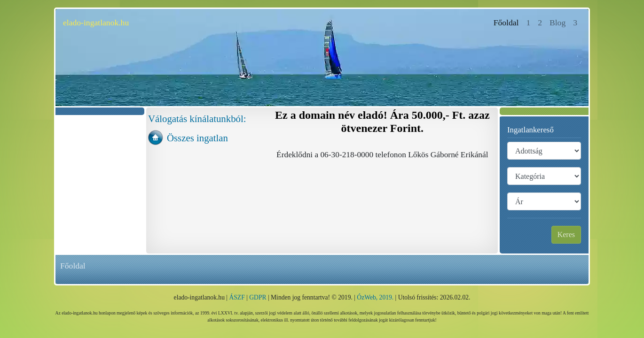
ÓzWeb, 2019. (375, 297)
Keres (566, 234)
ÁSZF (237, 297)
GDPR (258, 297)
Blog (558, 23)
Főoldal (508, 22)
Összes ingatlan (197, 138)
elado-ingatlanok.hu (96, 23)
